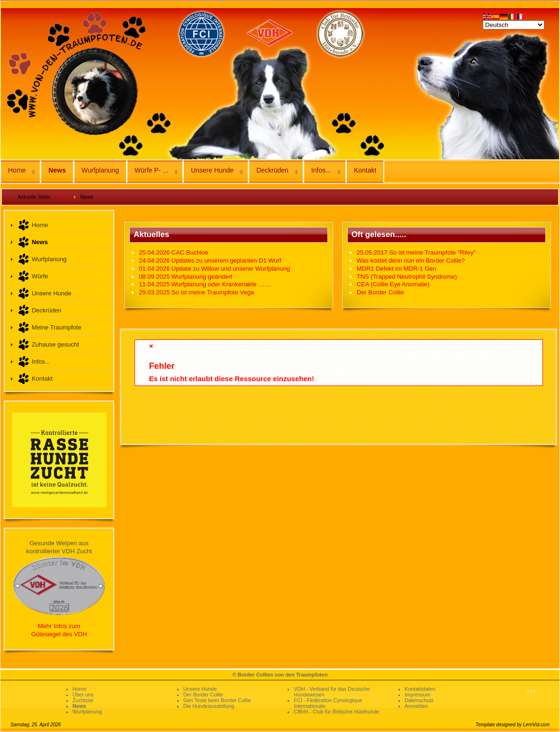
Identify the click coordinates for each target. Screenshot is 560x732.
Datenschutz (419, 700)
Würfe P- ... (151, 170)
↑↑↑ (531, 691)
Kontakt (365, 170)
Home (17, 170)
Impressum (417, 695)
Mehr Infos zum (59, 626)
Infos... (321, 170)
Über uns (83, 695)
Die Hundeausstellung (209, 706)
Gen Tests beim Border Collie (217, 700)
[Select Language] (514, 25)
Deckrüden (272, 170)
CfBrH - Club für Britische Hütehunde (336, 712)
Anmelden (416, 706)
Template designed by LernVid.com (513, 725)
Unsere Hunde (212, 170)
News (57, 170)
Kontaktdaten (420, 689)
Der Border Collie (203, 695)
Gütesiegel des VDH (59, 634)
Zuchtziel (83, 700)
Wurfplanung (100, 170)
